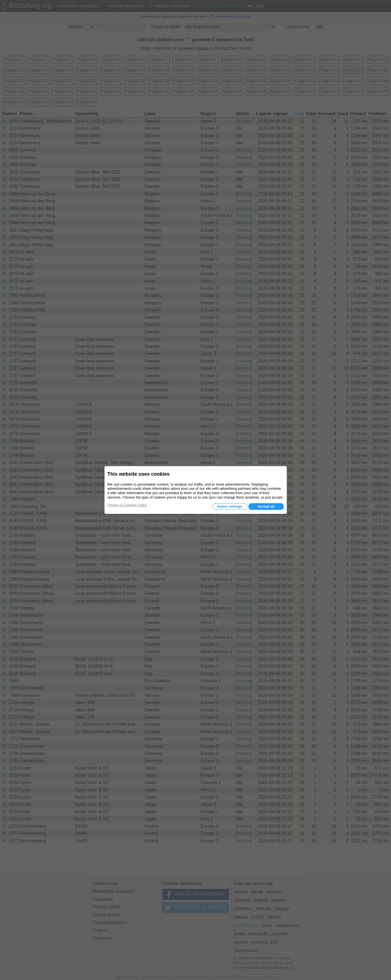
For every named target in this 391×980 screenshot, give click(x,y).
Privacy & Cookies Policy (127, 505)
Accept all (266, 506)
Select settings (230, 506)
